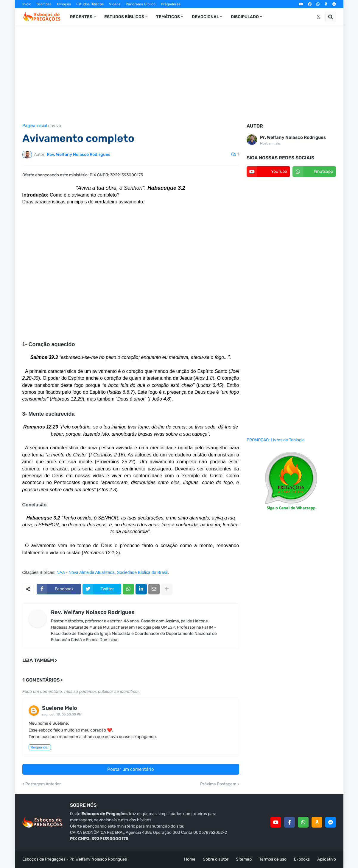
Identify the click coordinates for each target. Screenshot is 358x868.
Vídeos (115, 4)
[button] (319, 17)
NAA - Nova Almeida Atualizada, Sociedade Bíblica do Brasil (112, 572)
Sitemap (244, 859)
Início (27, 4)
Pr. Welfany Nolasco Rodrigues (293, 137)
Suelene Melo (60, 708)
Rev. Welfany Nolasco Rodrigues (93, 612)
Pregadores (171, 4)
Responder (40, 747)
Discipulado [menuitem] (245, 17)
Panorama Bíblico (141, 4)
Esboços (64, 4)
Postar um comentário (131, 769)
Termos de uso (273, 859)
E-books (302, 859)
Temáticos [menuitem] (168, 17)
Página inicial (35, 126)
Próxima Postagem (218, 784)
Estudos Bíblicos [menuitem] (124, 17)
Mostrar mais (270, 143)
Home (190, 859)
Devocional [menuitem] (205, 17)
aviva (56, 126)
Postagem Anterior (43, 784)
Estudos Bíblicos (90, 4)
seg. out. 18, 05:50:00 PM (62, 714)
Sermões (44, 4)
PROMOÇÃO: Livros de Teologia (276, 440)
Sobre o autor (216, 859)
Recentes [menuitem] (81, 17)
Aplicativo (327, 859)
